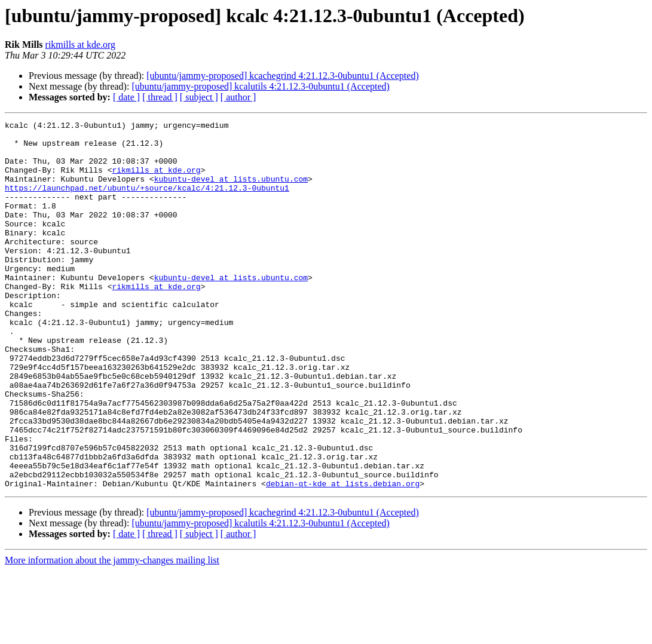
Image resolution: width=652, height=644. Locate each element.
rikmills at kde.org (80, 45)
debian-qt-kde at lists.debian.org (343, 557)
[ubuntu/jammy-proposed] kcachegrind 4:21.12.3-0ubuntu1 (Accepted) (282, 76)
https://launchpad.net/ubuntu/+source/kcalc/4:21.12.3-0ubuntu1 (147, 202)
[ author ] (238, 97)
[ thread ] (160, 97)
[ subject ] (199, 97)
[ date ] (126, 97)
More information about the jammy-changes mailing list (112, 634)
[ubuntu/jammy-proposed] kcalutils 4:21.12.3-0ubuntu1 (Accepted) (260, 86)
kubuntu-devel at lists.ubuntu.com (231, 191)
